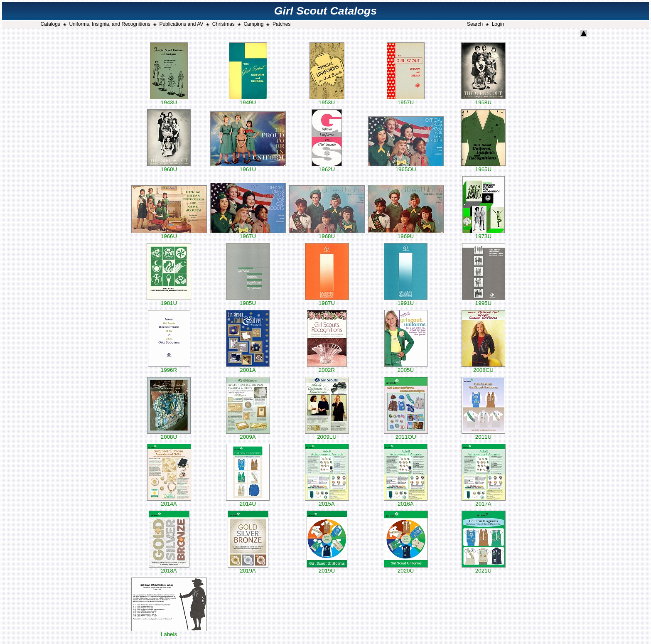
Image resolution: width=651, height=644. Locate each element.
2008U (169, 434)
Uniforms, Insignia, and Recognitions (109, 24)
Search (475, 24)
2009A (248, 434)
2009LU (327, 434)
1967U (248, 234)
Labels (169, 632)
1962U (327, 167)
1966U (169, 234)
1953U (327, 100)
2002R (327, 367)
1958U (483, 100)
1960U (169, 167)
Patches (281, 24)
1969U (406, 234)
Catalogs (50, 24)
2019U (327, 568)
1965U (483, 167)
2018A (169, 568)
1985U (248, 301)
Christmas (224, 24)
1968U (327, 234)
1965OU (406, 167)
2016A (406, 501)
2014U (248, 501)
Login (498, 24)
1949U (248, 100)
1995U (484, 301)
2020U (406, 568)
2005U (406, 367)
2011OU (406, 434)
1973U (484, 234)
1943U (169, 100)
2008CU (483, 367)
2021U (484, 568)
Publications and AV (181, 24)
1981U (169, 301)
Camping (253, 24)
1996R (169, 367)
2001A (248, 367)
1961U (248, 167)
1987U (327, 301)
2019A (248, 568)
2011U (483, 434)
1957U (406, 100)
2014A (169, 501)
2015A (327, 501)
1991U (406, 301)
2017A (484, 501)
